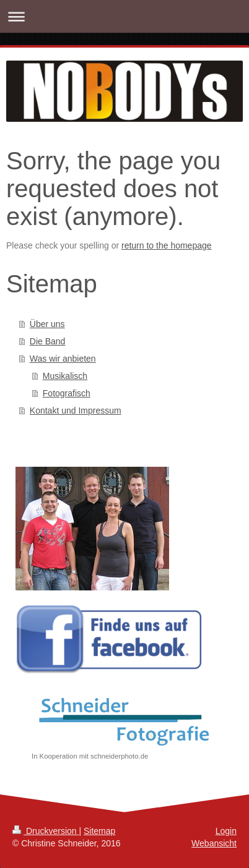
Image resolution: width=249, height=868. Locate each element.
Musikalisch (65, 376)
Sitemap (99, 831)
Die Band (48, 341)
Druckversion (46, 831)
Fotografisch (67, 393)
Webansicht (214, 843)
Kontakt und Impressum (76, 411)
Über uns (47, 324)
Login (226, 831)
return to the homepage (167, 245)
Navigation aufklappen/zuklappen (124, 16)
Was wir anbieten (63, 359)
